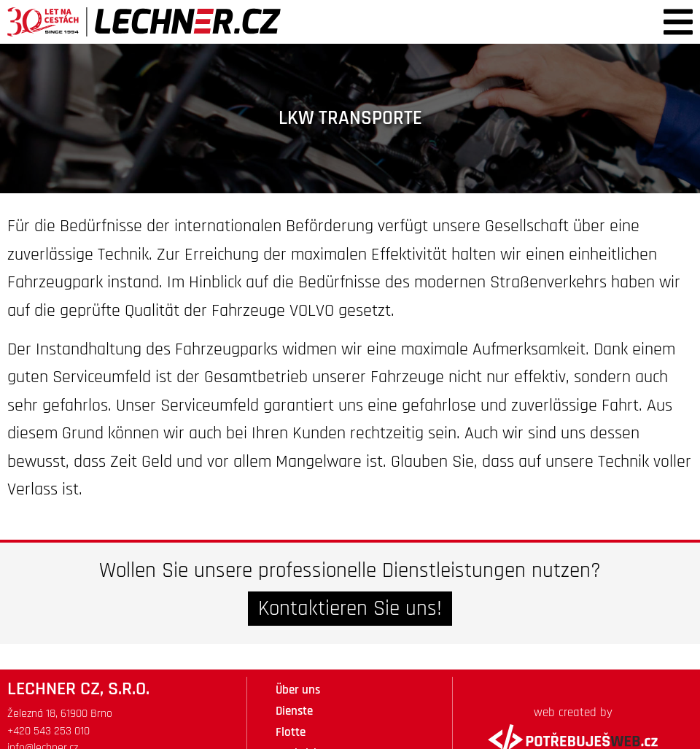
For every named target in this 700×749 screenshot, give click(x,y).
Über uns (298, 690)
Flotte (291, 732)
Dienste (294, 711)
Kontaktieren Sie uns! (350, 609)
